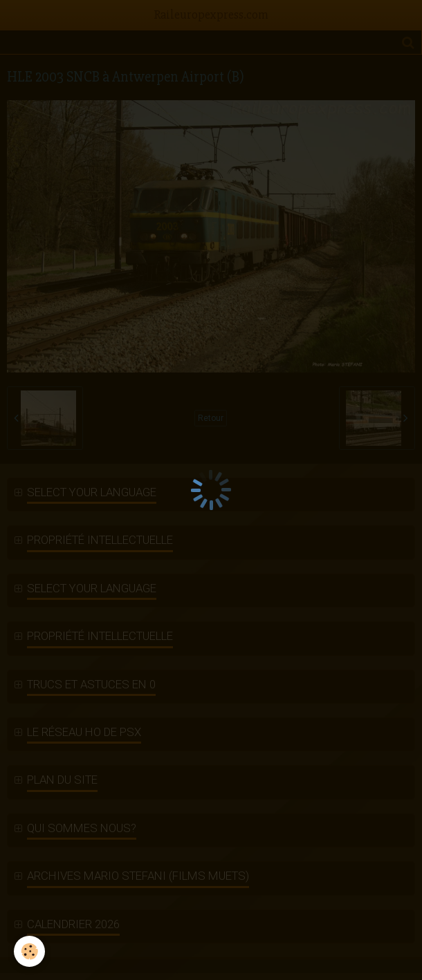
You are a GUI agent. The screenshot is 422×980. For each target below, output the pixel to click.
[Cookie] (29, 951)
